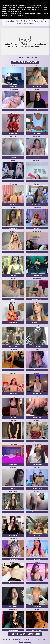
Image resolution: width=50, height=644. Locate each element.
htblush (13, 279)
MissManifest (13, 610)
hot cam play (37, 417)
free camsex (13, 110)
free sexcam (37, 134)
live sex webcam (13, 181)
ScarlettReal (37, 302)
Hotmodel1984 (13, 468)
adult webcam (37, 606)
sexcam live (13, 394)
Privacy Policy (17, 640)
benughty (13, 562)
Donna (37, 610)
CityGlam (37, 515)
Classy (13, 397)
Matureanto (37, 160)
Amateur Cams (29, 23)
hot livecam (13, 86)
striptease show (37, 275)
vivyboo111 (13, 184)
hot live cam (13, 606)
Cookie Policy (27, 640)
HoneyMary (13, 373)
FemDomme (13, 350)
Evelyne (37, 420)
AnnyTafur (37, 562)
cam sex (13, 417)
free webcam (37, 110)
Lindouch (37, 184)
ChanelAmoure (13, 89)
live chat (13, 275)
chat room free (13, 346)
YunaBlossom (13, 491)
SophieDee (13, 231)
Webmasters (28, 642)
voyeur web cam (37, 465)
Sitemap (4, 640)
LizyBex (37, 539)
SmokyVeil (13, 586)
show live (37, 181)
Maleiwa (37, 491)
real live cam (13, 134)
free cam (37, 370)
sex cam (37, 157)
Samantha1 (13, 444)
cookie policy (17, 11)
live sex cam (13, 536)
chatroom (13, 205)
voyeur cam (37, 536)
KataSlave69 (37, 113)
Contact (10, 640)
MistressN (13, 160)
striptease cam (37, 299)
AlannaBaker (37, 255)
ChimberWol (37, 66)
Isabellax (37, 373)
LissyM (37, 350)
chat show (37, 228)
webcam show (37, 323)
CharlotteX (13, 420)
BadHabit (37, 89)
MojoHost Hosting (37, 640)
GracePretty (37, 137)
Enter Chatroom (19, 57)
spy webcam (37, 86)
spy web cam (37, 441)
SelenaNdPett (37, 208)
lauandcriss (37, 468)
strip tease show (37, 488)
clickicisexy (13, 137)
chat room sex (13, 559)
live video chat (37, 630)
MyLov (13, 113)
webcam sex (13, 370)
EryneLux (13, 208)
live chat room (37, 205)
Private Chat (32, 57)
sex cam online (13, 441)
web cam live (37, 252)
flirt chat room (13, 465)
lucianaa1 (13, 302)
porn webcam (13, 252)
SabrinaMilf (37, 586)
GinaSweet (13, 326)
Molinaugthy (37, 231)
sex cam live (37, 394)
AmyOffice (37, 397)
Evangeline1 (13, 539)
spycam (13, 157)
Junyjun (13, 255)
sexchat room (13, 323)
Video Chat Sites (22, 21)
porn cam (37, 559)
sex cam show (37, 346)
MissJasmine (37, 279)
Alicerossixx (37, 444)
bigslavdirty (13, 66)
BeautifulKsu (37, 326)
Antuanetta (13, 515)
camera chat (13, 228)
